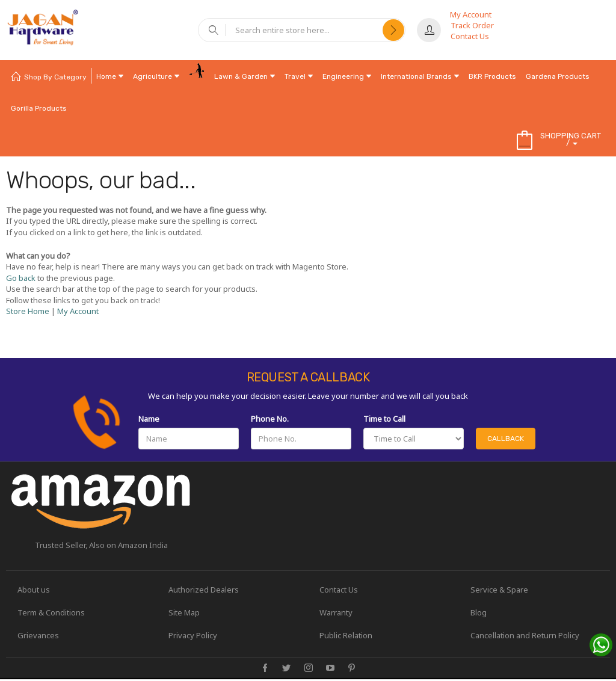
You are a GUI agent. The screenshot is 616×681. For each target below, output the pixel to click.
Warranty (337, 613)
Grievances (39, 636)
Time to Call (384, 419)
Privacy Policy (193, 636)
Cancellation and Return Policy (525, 636)
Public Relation (346, 636)
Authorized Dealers (204, 590)
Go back (21, 278)
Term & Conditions (52, 613)
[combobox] (304, 30)
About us (34, 590)
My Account (471, 14)
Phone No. (270, 419)
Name (149, 419)
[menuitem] (49, 76)
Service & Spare (500, 590)
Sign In (429, 30)
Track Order (472, 25)
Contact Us (470, 36)
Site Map (185, 613)
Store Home (28, 311)
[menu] (308, 92)
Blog (479, 613)
